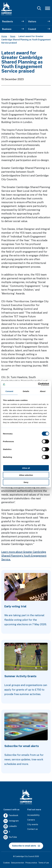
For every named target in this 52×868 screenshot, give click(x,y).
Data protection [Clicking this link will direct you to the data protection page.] (18, 863)
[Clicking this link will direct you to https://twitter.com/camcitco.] (7, 832)
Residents (13, 21)
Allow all (26, 468)
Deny (26, 482)
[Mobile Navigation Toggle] (48, 8)
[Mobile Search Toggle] (39, 8)
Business (13, 29)
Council (39, 29)
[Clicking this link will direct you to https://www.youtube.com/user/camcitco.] (10, 837)
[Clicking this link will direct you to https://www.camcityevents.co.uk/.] (33, 825)
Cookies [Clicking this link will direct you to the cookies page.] (6, 863)
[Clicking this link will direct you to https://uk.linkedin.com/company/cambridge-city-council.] (10, 826)
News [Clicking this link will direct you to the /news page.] (13, 36)
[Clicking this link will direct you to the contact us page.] (32, 829)
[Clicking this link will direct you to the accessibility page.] (33, 815)
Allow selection (26, 475)
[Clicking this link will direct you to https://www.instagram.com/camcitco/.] (11, 821)
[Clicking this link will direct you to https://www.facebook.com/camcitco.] (11, 816)
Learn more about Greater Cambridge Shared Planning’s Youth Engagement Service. (24, 556)
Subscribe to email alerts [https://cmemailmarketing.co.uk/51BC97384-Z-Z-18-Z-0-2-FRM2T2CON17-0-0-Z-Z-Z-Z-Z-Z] (26, 846)
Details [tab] (26, 391)
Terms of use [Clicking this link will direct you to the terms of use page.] (44, 863)
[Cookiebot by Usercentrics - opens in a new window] (38, 384)
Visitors (39, 21)
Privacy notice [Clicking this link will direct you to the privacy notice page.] (31, 863)
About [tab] (43, 391)
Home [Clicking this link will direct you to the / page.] (4, 36)
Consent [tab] (9, 391)
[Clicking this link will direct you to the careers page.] (31, 820)
